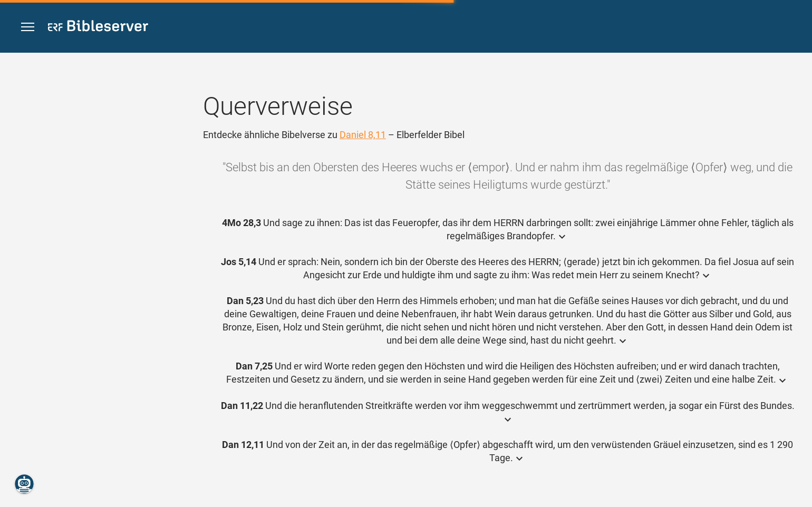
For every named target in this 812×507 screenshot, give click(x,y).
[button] (28, 27)
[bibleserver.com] (98, 28)
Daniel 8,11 (363, 135)
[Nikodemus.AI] (24, 484)
